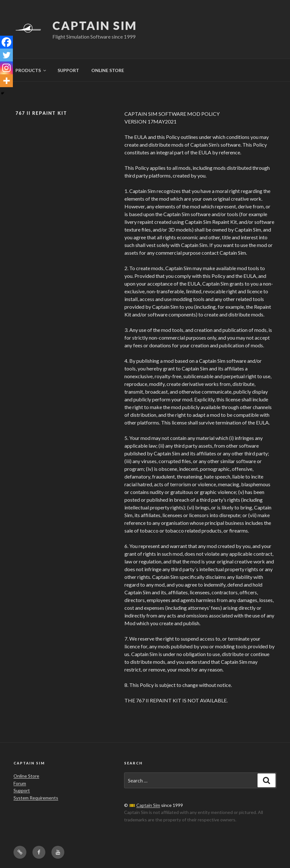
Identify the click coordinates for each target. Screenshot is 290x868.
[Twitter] (6, 55)
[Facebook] (6, 42)
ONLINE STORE (108, 70)
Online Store (26, 776)
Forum (20, 783)
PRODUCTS (31, 70)
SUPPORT (68, 70)
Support (22, 790)
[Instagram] (6, 68)
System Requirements (36, 798)
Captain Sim (95, 25)
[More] (6, 81)
